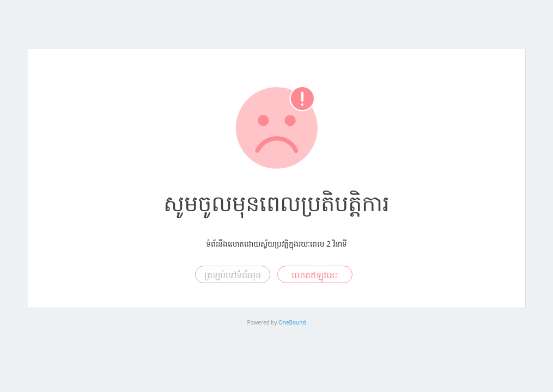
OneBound (292, 322)
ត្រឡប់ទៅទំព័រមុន (233, 275)
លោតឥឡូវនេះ (315, 275)
